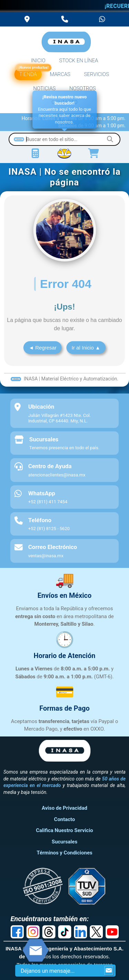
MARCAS (60, 74)
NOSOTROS (83, 88)
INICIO (38, 61)
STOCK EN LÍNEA (79, 61)
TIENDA (29, 73)
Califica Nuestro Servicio (64, 830)
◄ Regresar (42, 348)
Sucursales (64, 842)
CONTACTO (65, 102)
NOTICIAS (45, 88)
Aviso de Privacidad (64, 808)
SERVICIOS (96, 74)
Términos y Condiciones (65, 853)
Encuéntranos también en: (50, 919)
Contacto (64, 819)
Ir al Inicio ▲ (86, 348)
